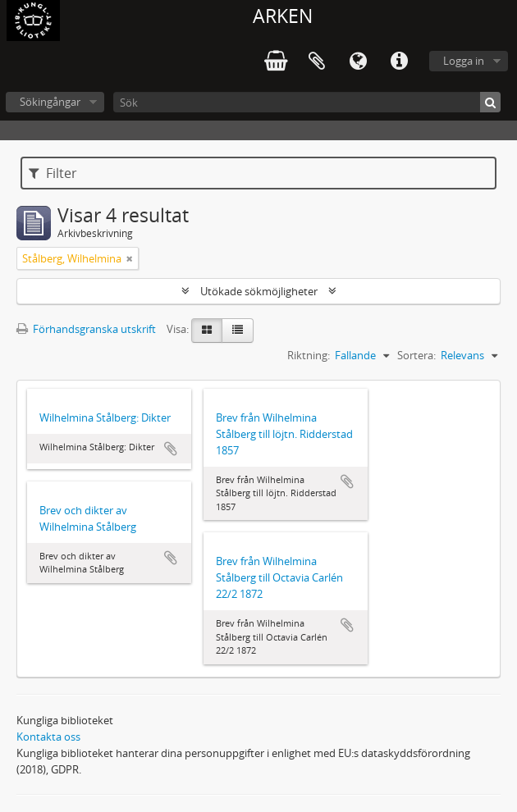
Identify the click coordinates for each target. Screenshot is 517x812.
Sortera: (416, 355)
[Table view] (238, 331)
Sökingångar (50, 102)
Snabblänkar (399, 62)
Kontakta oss (48, 737)
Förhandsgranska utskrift (86, 329)
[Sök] (307, 102)
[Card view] (207, 331)
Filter (53, 173)
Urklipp (317, 62)
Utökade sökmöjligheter (259, 291)
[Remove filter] (130, 258)
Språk (358, 62)
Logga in (464, 61)
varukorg (276, 62)
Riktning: (309, 355)
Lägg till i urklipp (171, 449)
